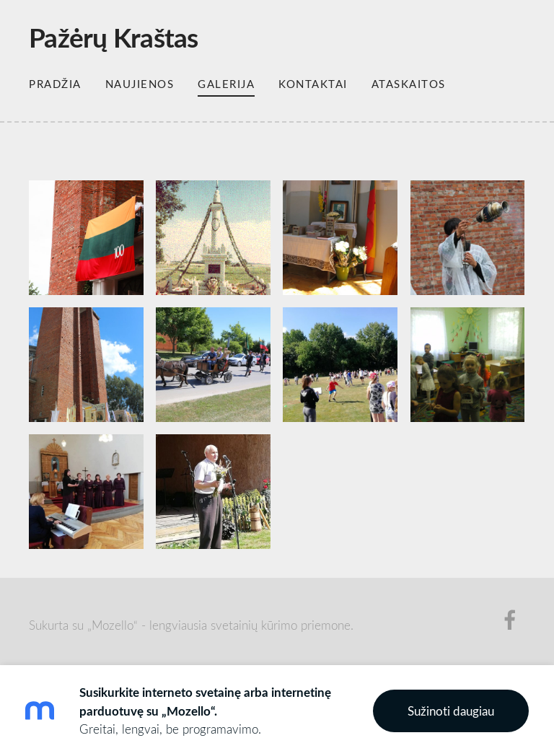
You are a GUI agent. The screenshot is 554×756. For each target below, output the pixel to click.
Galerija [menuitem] (226, 84)
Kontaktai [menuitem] (313, 84)
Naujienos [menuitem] (140, 84)
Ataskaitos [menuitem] (409, 84)
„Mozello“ (113, 625)
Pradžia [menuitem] (55, 84)
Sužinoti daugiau (451, 711)
